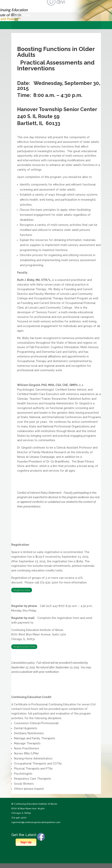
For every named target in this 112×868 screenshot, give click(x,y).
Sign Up (26, 842)
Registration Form (24, 647)
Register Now (22, 590)
